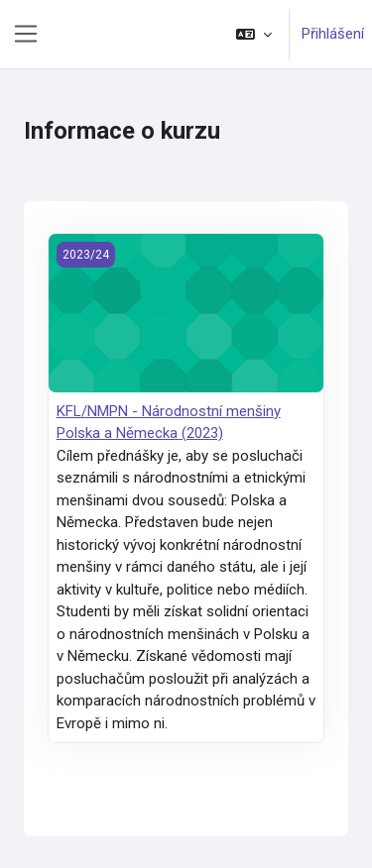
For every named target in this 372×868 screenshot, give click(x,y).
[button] (254, 34)
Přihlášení (333, 34)
